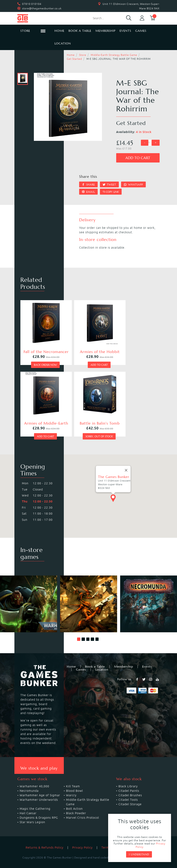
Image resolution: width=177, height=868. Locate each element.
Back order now (42, 362)
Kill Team (73, 780)
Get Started (74, 59)
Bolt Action (74, 802)
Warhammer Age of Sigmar (40, 789)
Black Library (128, 780)
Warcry (71, 789)
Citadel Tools (128, 793)
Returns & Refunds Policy (45, 841)
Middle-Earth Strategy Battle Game (114, 55)
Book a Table (80, 31)
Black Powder (76, 807)
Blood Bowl (74, 785)
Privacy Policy (82, 841)
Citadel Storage (130, 798)
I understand (139, 854)
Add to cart (138, 158)
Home (59, 31)
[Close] (126, 464)
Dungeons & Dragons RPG (39, 811)
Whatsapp (133, 185)
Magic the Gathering (35, 802)
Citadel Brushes (130, 789)
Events (125, 31)
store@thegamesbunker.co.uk (42, 8)
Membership (105, 31)
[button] (79, 633)
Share (88, 185)
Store (83, 55)
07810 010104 (32, 4)
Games (141, 31)
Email (88, 192)
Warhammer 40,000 (34, 780)
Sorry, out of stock (42, 430)
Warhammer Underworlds (39, 793)
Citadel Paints (129, 785)
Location (63, 43)
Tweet (109, 185)
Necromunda (29, 785)
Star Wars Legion (32, 816)
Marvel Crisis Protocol (83, 811)
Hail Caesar (28, 807)
